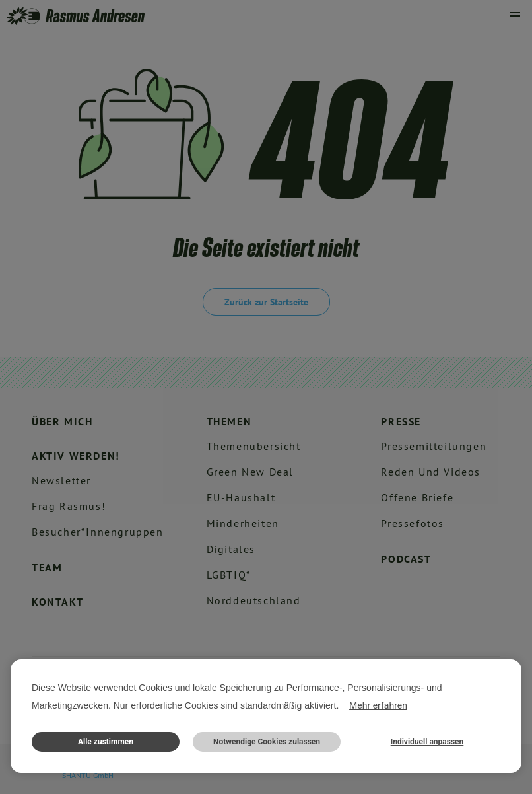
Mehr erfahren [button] (378, 705)
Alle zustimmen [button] (106, 742)
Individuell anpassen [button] (427, 742)
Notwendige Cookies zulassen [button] (267, 742)
